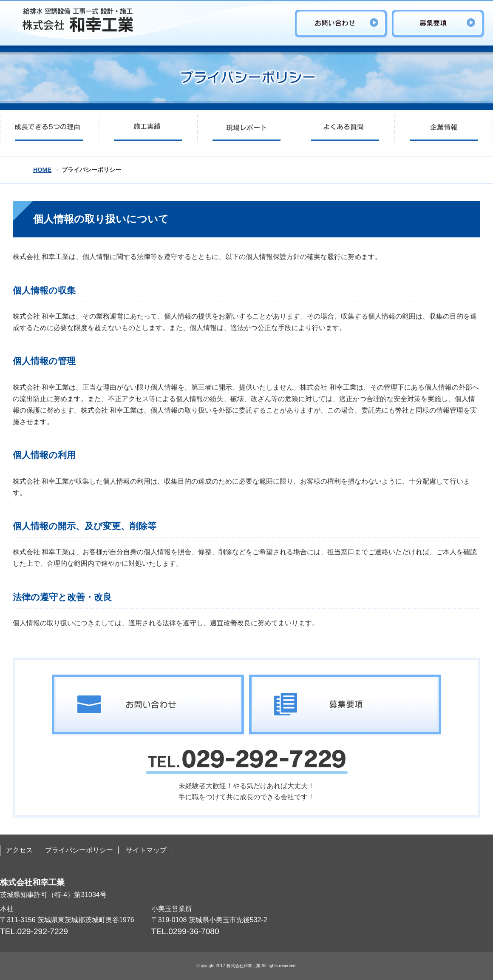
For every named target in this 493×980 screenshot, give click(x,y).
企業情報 (444, 129)
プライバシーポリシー (79, 850)
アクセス (19, 850)
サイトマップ (146, 850)
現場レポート (246, 129)
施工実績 (148, 129)
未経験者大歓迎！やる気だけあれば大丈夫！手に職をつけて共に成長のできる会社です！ (247, 775)
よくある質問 (345, 129)
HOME (42, 170)
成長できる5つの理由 (49, 129)
